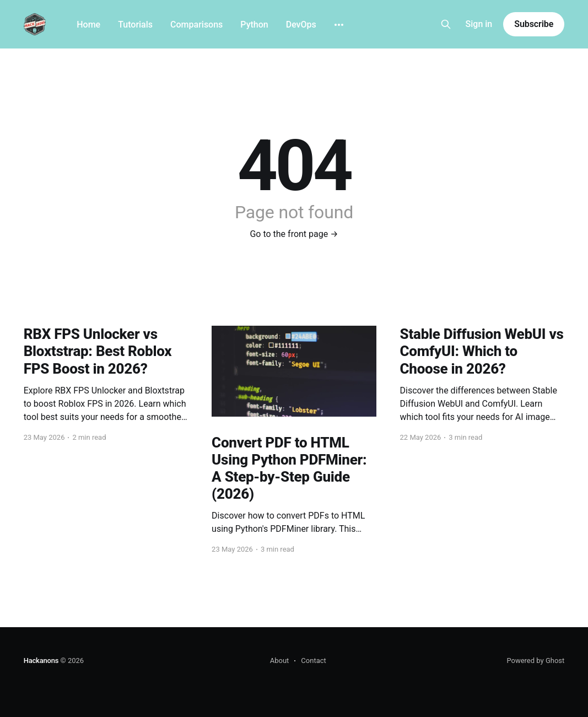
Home (88, 25)
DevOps (301, 25)
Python (254, 25)
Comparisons (196, 25)
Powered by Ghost (535, 661)
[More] (339, 25)
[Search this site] (446, 24)
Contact (313, 661)
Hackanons (41, 661)
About (280, 661)
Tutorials (135, 25)
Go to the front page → (294, 234)
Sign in (479, 24)
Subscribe (534, 24)
